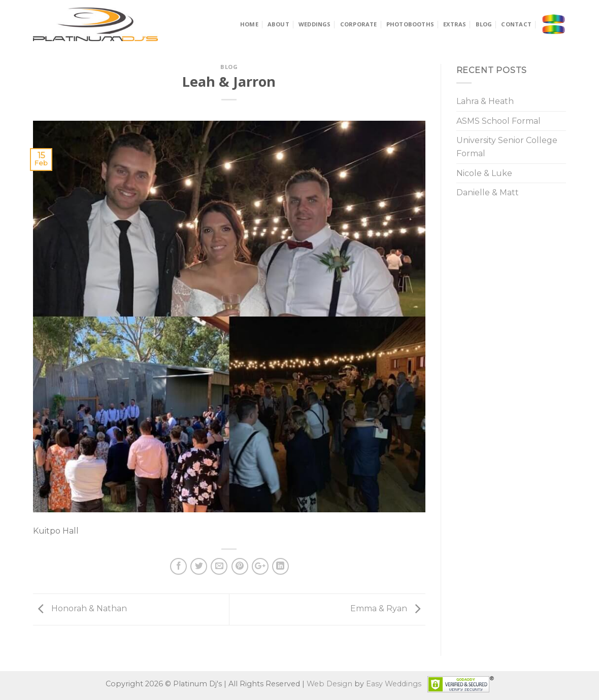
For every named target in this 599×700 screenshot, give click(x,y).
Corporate (359, 24)
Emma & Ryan (388, 608)
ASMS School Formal (498, 121)
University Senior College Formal (507, 147)
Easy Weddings (394, 683)
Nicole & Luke (484, 173)
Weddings (315, 24)
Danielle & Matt (488, 192)
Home (249, 24)
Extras (455, 24)
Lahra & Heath (485, 101)
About (278, 24)
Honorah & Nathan (80, 608)
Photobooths (410, 24)
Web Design (329, 683)
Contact (516, 24)
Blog (484, 24)
